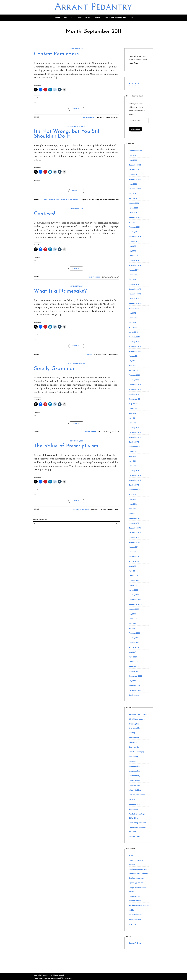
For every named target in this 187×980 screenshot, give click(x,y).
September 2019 (135, 217)
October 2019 (134, 213)
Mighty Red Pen (135, 790)
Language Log (134, 771)
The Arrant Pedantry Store (116, 18)
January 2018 (134, 260)
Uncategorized (88, 117)
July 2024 (132, 155)
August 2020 (134, 203)
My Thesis (68, 18)
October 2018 (134, 241)
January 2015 (134, 380)
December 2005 (135, 690)
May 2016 (132, 323)
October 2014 (134, 394)
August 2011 (133, 547)
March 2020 (133, 208)
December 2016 (135, 289)
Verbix (131, 910)
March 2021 (133, 198)
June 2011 (132, 552)
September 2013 (135, 447)
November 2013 (135, 437)
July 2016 (132, 313)
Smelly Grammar (54, 369)
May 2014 (132, 413)
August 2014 (134, 404)
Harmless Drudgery (136, 752)
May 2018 (132, 251)
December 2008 (135, 600)
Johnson (132, 761)
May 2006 (132, 681)
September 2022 (135, 179)
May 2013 (132, 456)
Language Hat (134, 766)
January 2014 (134, 428)
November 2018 (135, 237)
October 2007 (134, 643)
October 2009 (134, 580)
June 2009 (133, 585)
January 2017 (134, 284)
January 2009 (134, 595)
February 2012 (134, 518)
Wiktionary (133, 924)
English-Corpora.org (137, 878)
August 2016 (134, 308)
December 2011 (135, 528)
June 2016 (133, 318)
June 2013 (133, 451)
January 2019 (134, 232)
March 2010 (133, 576)
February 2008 (134, 633)
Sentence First (134, 804)
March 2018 (133, 256)
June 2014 (133, 409)
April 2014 (133, 418)
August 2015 (134, 356)
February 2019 (134, 227)
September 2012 (135, 490)
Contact (97, 18)
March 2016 (133, 332)
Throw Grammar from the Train (137, 830)
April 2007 (133, 657)
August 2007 (134, 647)
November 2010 (135, 557)
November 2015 (135, 346)
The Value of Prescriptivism (66, 446)
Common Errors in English (136, 862)
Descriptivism (49, 200)
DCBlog (132, 733)
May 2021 (132, 194)
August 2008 (134, 609)
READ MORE (76, 109)
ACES (131, 856)
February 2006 (134, 686)
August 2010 (134, 561)
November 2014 (135, 389)
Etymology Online (136, 883)
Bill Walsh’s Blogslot (137, 719)
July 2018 (132, 246)
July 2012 (132, 499)
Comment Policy (83, 18)
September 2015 (135, 351)
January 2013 (134, 471)
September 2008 (135, 604)
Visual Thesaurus (136, 915)
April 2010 (133, 571)
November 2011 (135, 533)
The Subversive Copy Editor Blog (137, 816)
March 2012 (133, 514)
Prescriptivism (61, 200)
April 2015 (132, 366)
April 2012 (132, 509)
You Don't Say (134, 836)
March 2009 (133, 590)
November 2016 (135, 294)
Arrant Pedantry (94, 7)
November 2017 (135, 265)
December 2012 (135, 475)
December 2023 (135, 165)
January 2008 (134, 638)
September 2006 (135, 676)
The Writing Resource (137, 823)
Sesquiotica (133, 809)
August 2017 (134, 270)
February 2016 (134, 337)
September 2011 (135, 542)
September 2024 (135, 151)
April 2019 (133, 222)
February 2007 (134, 666)
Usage (70, 200)
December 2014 (135, 385)
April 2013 (132, 461)
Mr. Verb (132, 800)
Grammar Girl (134, 747)
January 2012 (134, 523)
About (57, 18)
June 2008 (133, 619)
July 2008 (132, 614)
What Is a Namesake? (60, 291)
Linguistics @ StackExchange (135, 898)
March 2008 (133, 628)
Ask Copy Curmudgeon (138, 714)
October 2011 (134, 537)
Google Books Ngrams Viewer (138, 890)
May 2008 (132, 623)
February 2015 (134, 375)
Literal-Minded (134, 785)
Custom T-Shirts (135, 943)
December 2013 (135, 432)
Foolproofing (134, 737)
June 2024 (133, 160)
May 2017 (132, 280)
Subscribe (135, 129)
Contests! (44, 214)
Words (76, 200)
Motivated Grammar (137, 795)
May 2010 (132, 566)
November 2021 (135, 189)
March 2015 (133, 370)
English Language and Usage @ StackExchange (139, 871)
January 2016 (134, 342)
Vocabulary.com (135, 920)
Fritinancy (133, 742)
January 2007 (134, 671)
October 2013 (134, 442)
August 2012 (134, 494)
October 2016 (134, 299)
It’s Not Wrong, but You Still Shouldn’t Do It (67, 134)
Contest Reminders (56, 54)
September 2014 (135, 399)
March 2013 (133, 466)
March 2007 (133, 662)
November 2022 (135, 170)
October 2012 (134, 485)
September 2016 (135, 303)
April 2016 (133, 327)
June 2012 (133, 504)
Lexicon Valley (134, 776)
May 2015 (132, 361)
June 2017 (133, 275)
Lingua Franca (134, 780)
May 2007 (132, 652)
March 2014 (133, 423)
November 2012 (135, 480)
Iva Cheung (133, 757)
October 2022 (134, 174)
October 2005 (134, 695)
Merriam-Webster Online (139, 905)
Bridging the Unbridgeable (134, 726)
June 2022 (133, 184)
